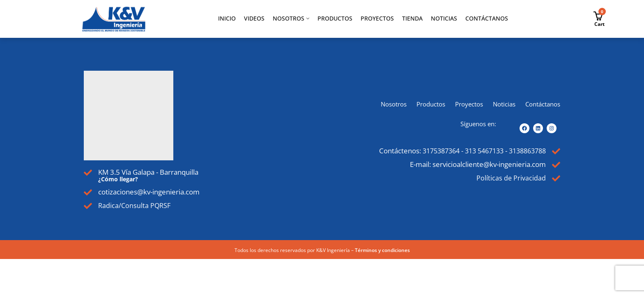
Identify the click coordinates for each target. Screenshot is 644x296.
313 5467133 (478, 151)
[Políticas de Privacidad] (556, 180)
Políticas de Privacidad (511, 179)
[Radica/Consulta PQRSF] (88, 207)
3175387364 (430, 151)
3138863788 (525, 151)
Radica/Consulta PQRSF (136, 206)
